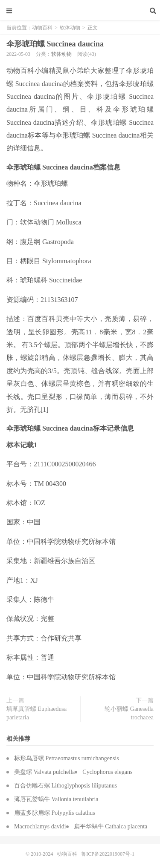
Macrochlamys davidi (40, 826)
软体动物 (70, 28)
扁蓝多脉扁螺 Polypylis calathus (55, 813)
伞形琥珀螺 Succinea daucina (55, 44)
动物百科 (80, 11)
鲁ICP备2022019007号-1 (108, 854)
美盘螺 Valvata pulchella (44, 772)
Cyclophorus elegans (107, 772)
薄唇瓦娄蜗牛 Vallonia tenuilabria (56, 799)
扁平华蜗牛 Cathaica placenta (111, 826)
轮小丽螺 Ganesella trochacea (129, 713)
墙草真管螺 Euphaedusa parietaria (36, 713)
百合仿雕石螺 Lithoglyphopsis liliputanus (65, 786)
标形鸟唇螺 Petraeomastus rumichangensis (67, 758)
